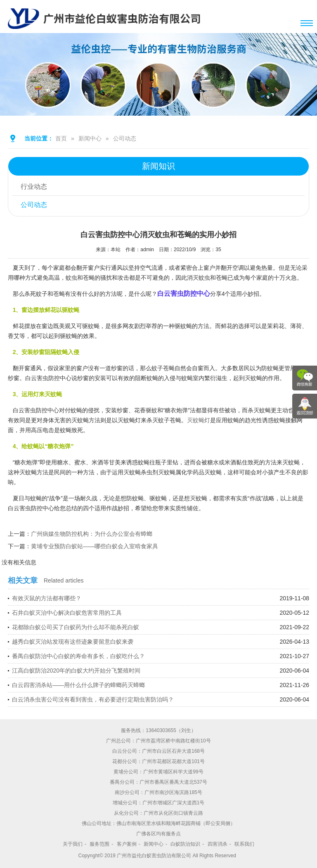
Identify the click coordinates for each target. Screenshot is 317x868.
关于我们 (73, 844)
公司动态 (125, 138)
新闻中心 (90, 138)
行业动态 (34, 187)
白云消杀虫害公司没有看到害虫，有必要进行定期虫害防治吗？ (93, 699)
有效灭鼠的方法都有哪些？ (47, 598)
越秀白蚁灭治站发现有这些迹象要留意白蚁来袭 (73, 642)
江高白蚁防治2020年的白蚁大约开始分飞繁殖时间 (76, 671)
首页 (61, 138)
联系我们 (244, 844)
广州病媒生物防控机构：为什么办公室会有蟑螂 (92, 534)
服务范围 (99, 844)
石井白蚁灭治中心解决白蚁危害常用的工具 (67, 613)
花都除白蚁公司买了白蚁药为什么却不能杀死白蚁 (76, 627)
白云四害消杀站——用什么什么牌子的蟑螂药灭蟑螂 (78, 685)
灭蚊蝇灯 (199, 420)
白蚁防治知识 (185, 844)
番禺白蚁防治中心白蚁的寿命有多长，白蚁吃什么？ (78, 656)
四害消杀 (218, 844)
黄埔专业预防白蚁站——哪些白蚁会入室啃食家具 (95, 546)
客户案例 (127, 844)
